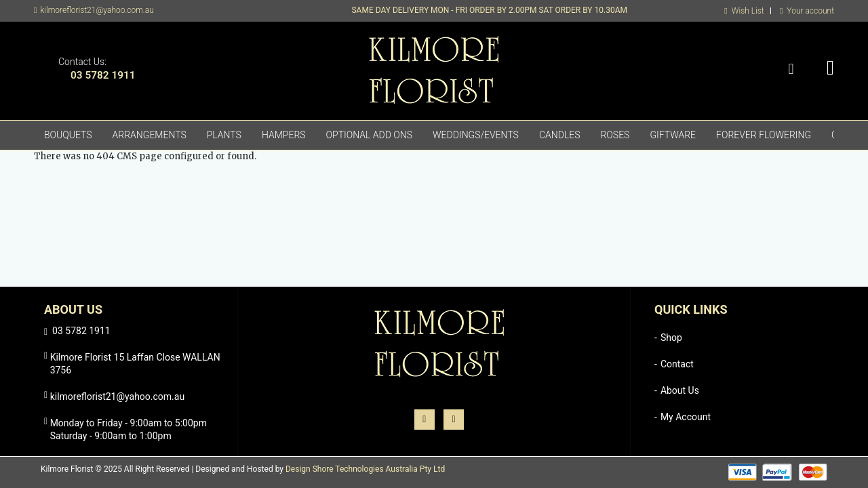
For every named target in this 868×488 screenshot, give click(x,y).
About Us (680, 390)
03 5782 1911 (103, 75)
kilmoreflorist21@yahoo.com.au (97, 10)
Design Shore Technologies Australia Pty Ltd (365, 469)
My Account (686, 417)
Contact (677, 364)
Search (791, 69)
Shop (671, 338)
